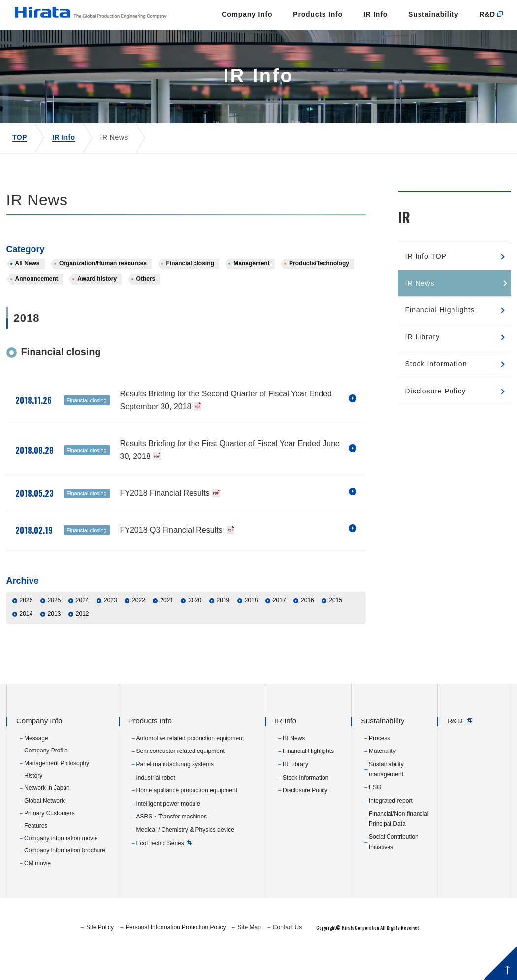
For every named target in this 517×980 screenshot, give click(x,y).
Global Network (44, 829)
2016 (307, 629)
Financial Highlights (440, 339)
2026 (26, 629)
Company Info (188, 43)
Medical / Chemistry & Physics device (185, 858)
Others (146, 308)
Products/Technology (319, 293)
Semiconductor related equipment (180, 780)
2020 (195, 629)
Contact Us (347, 956)
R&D (429, 43)
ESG (375, 816)
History (33, 804)
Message (36, 767)
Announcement (37, 308)
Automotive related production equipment (190, 767)
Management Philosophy (57, 792)
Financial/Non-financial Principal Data (399, 848)
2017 (279, 629)
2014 (26, 643)
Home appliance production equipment (187, 819)
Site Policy (160, 956)
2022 (139, 629)
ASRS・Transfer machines (172, 846)
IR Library (423, 366)
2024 (82, 629)
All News (28, 293)
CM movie (37, 892)
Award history (97, 308)
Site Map (309, 956)
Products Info (259, 43)
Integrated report (391, 829)
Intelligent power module (168, 832)
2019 (223, 629)
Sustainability (375, 43)
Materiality (382, 780)
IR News (420, 312)
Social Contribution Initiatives (394, 871)
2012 (82, 643)
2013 (54, 643)
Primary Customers (49, 842)
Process (379, 767)
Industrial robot (156, 806)
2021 (167, 629)
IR (404, 245)
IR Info (317, 43)
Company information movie (61, 867)
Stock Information (436, 392)
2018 (251, 629)
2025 (54, 629)
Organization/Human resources (103, 293)
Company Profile (46, 780)
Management (251, 293)
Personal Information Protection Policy (236, 956)
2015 (336, 629)
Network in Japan (47, 817)
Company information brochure (65, 880)
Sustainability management (386, 798)
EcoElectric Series (160, 872)
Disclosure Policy (436, 420)
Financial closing (190, 293)
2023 (111, 629)
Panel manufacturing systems (175, 793)
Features (36, 854)
